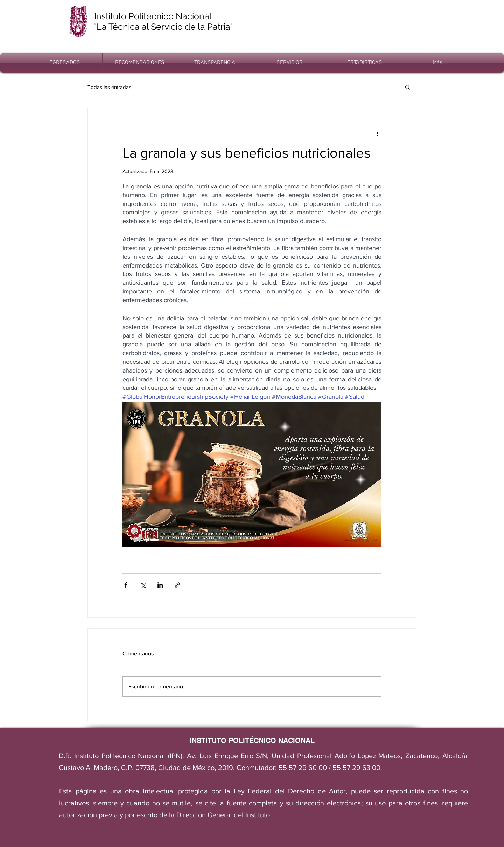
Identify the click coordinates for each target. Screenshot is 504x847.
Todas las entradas (109, 87)
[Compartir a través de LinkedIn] (160, 585)
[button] (408, 87)
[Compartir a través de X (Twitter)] (143, 585)
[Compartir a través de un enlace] (177, 585)
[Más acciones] (377, 133)
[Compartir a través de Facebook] (126, 585)
